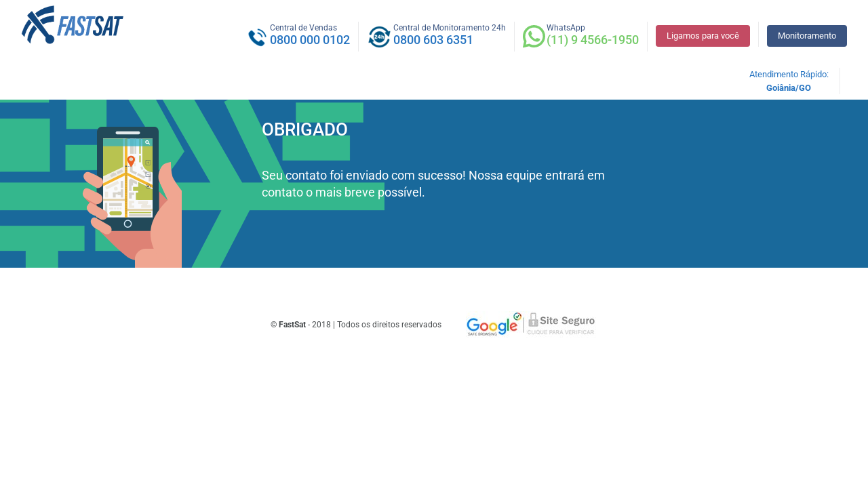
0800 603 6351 (433, 40)
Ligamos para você (703, 36)
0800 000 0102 (310, 40)
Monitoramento (807, 36)
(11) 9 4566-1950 (593, 40)
